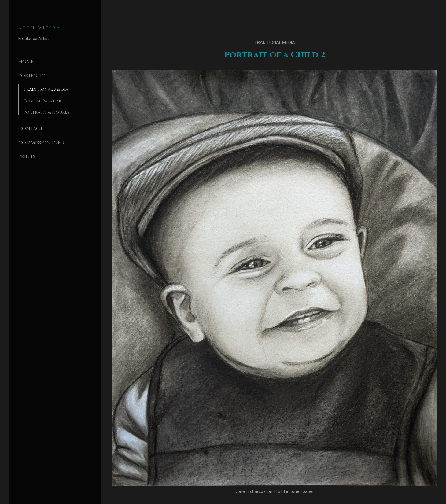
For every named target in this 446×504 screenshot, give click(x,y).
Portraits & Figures (46, 112)
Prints (27, 157)
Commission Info (41, 143)
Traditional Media (46, 89)
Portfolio (32, 76)
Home (26, 62)
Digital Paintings (44, 101)
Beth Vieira (40, 28)
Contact (31, 129)
